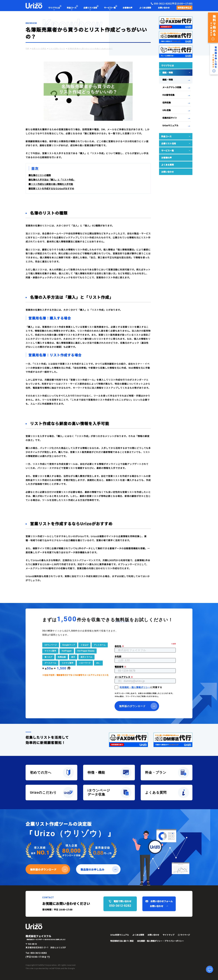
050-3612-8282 (39, 953)
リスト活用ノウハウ (57, 49)
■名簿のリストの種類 (40, 175)
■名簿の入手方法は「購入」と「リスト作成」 (52, 180)
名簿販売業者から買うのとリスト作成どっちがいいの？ (90, 49)
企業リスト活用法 (39, 49)
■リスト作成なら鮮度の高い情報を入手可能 (51, 184)
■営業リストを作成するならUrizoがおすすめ (51, 188)
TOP (27, 49)
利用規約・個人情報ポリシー (135, 687)
